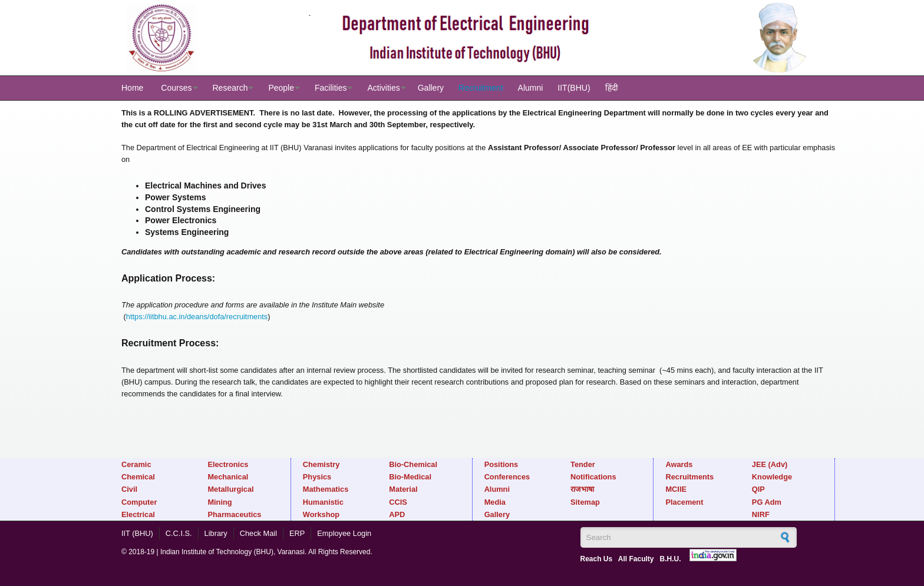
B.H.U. (670, 559)
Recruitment (481, 88)
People (281, 88)
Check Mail (258, 533)
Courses (176, 88)
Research (230, 88)
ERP (297, 533)
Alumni (531, 88)
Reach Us (597, 559)
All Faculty (636, 559)
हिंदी (612, 88)
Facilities (331, 88)
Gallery (431, 88)
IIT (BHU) (137, 533)
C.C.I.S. (179, 533)
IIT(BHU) (574, 88)
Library (216, 533)
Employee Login (344, 533)
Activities (383, 88)
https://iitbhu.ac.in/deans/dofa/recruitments (197, 317)
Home (132, 88)
